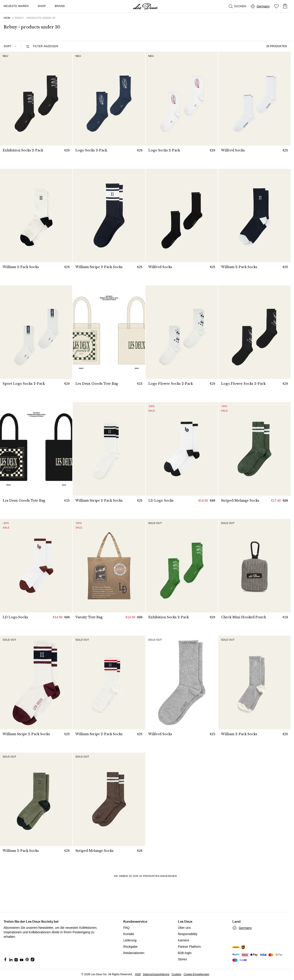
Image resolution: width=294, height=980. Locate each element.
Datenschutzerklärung (156, 974)
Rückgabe (130, 947)
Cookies (176, 974)
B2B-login (185, 953)
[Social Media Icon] (5, 959)
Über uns (184, 928)
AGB (138, 974)
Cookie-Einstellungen (196, 974)
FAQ (126, 928)
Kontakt (129, 934)
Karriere (184, 940)
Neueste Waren (16, 6)
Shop (42, 6)
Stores (182, 959)
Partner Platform (189, 947)
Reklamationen (134, 953)
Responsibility (188, 934)
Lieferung (130, 940)
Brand (60, 6)
